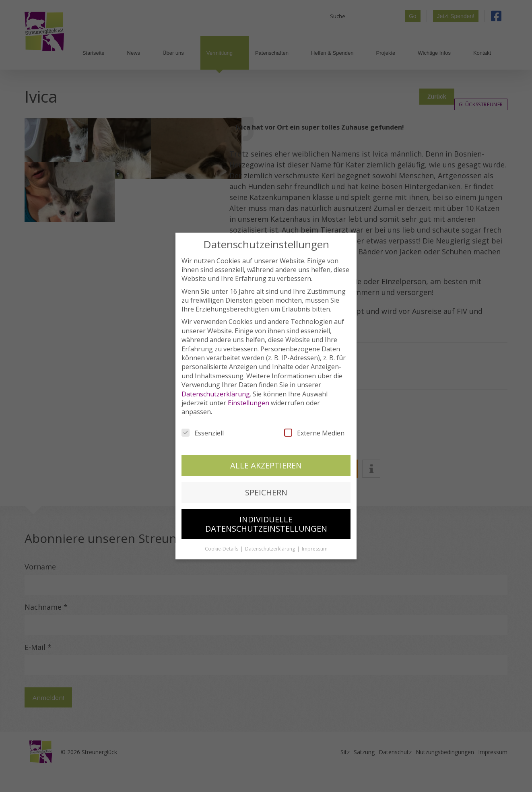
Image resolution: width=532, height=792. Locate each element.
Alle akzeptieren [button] (266, 462)
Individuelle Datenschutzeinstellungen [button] (266, 521)
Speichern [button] (266, 489)
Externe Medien (314, 429)
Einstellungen (248, 400)
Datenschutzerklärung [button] (271, 546)
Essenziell (203, 429)
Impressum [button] (315, 546)
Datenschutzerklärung (216, 390)
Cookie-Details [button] (222, 546)
